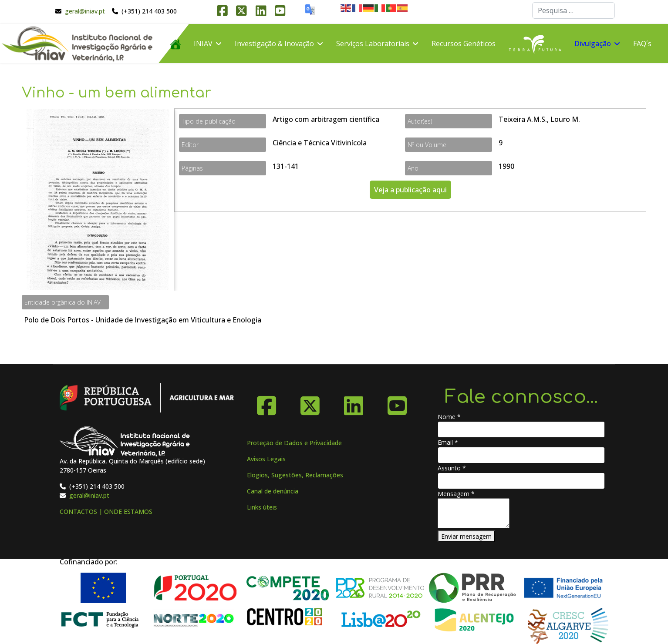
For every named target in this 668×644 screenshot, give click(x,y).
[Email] (521, 455)
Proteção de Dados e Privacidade (294, 443)
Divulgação (593, 44)
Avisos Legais (266, 459)
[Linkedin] (354, 402)
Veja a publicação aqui (410, 190)
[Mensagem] (474, 513)
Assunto (452, 468)
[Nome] (521, 429)
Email (448, 442)
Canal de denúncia (273, 491)
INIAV (203, 44)
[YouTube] (397, 402)
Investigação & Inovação (274, 44)
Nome (449, 417)
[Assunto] (521, 481)
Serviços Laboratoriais (373, 44)
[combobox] (574, 10)
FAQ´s (642, 44)
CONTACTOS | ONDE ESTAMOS (106, 512)
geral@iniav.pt (85, 11)
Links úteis (262, 507)
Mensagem (456, 494)
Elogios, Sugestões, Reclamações (295, 475)
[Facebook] (267, 402)
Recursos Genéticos (464, 44)
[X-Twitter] (310, 402)
